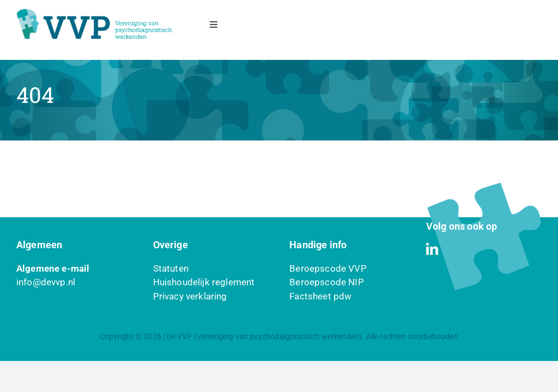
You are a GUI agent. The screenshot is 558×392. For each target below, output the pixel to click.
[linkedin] (432, 249)
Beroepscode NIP (327, 282)
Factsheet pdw (320, 296)
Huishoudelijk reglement (204, 282)
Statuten (171, 268)
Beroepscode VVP (328, 268)
